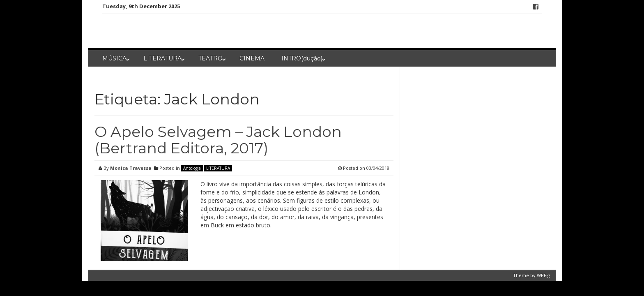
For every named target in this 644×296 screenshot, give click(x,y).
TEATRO (210, 58)
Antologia (192, 168)
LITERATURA (162, 58)
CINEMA (252, 58)
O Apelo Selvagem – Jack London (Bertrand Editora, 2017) (218, 140)
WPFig (543, 275)
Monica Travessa (131, 168)
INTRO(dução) (302, 58)
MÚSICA (114, 58)
